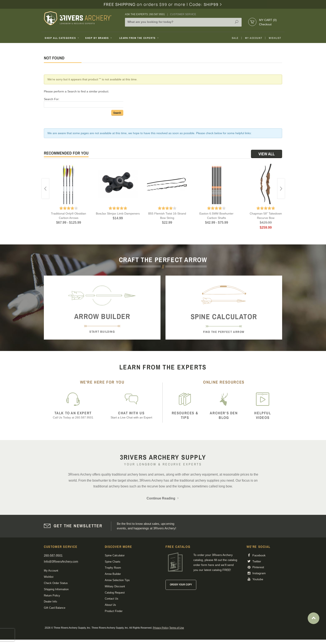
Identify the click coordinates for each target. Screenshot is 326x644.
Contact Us (112, 599)
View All (267, 154)
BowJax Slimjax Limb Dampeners (118, 213)
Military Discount (115, 586)
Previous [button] (45, 189)
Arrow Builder (113, 574)
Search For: (52, 99)
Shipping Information (56, 589)
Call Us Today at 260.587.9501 (73, 415)
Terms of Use (177, 628)
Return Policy (52, 596)
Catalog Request (115, 593)
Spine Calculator (115, 555)
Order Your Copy (181, 585)
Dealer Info (50, 602)
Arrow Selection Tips (117, 580)
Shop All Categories (62, 38)
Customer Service (183, 14)
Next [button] (281, 189)
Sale (235, 38)
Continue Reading (163, 498)
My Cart (268, 20)
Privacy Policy (161, 628)
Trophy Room (113, 568)
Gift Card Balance (55, 608)
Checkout (265, 24)
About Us (110, 605)
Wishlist (275, 38)
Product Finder (114, 611)
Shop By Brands (99, 38)
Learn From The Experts (139, 38)
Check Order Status (56, 583)
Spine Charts (113, 562)
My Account (254, 38)
